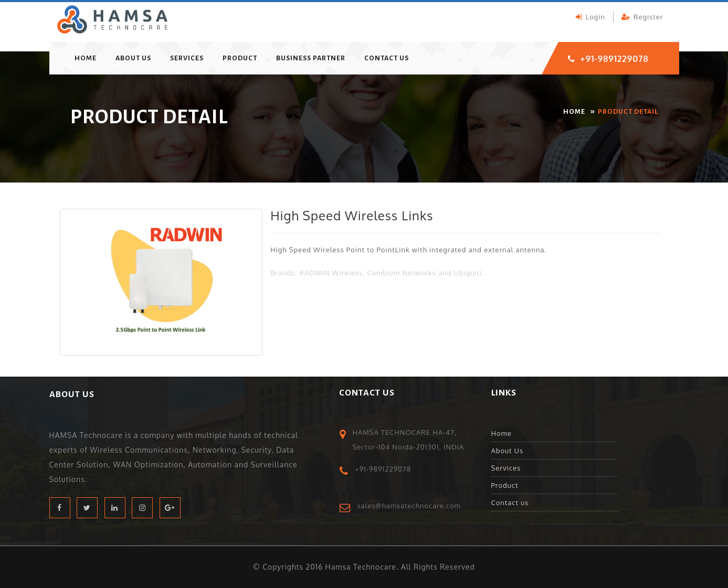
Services (187, 58)
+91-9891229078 (615, 59)
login (590, 17)
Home (502, 433)
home (86, 58)
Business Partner (311, 58)
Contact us (387, 58)
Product (240, 58)
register (642, 17)
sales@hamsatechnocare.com (409, 506)
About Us (133, 58)
